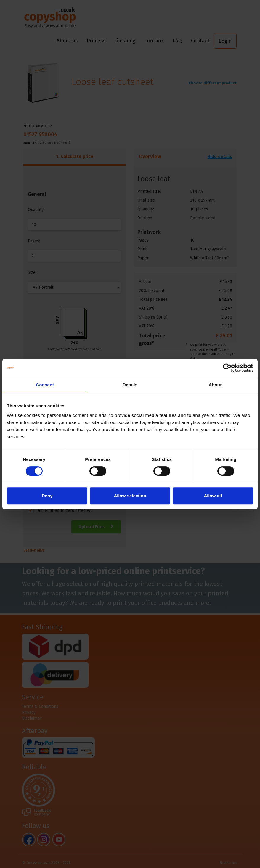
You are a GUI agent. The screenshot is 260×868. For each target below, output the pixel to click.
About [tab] (215, 385)
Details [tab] (130, 385)
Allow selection (130, 496)
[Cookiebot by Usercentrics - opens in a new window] (227, 368)
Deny (47, 496)
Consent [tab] (45, 385)
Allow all (213, 496)
